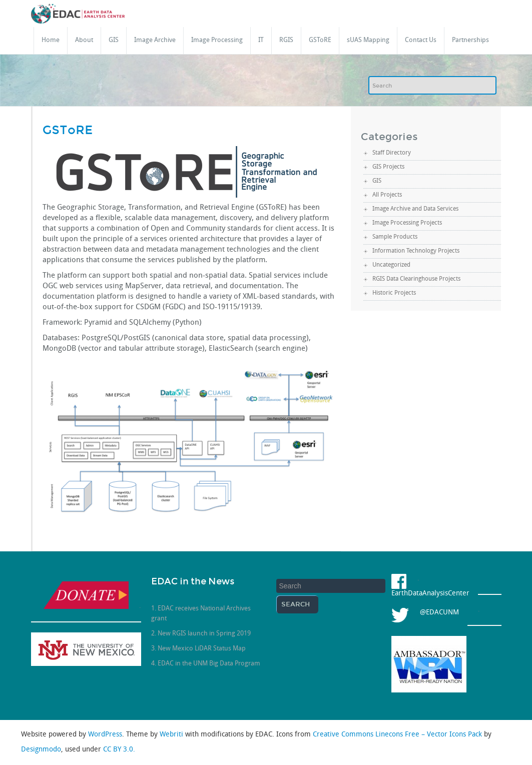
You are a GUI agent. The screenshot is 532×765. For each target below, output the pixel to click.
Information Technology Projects (416, 251)
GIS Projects (388, 167)
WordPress (105, 735)
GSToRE (320, 40)
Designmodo (41, 750)
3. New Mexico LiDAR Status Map (198, 649)
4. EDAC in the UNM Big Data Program (206, 664)
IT (261, 40)
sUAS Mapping (368, 40)
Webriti (172, 735)
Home (51, 40)
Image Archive (155, 40)
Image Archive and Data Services (415, 209)
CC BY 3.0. (119, 750)
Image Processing (217, 40)
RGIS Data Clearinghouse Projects (416, 279)
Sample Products (395, 237)
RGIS (286, 40)
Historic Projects (394, 293)
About (84, 40)
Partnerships (470, 40)
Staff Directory (392, 153)
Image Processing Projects (407, 223)
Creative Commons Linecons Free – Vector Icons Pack (398, 735)
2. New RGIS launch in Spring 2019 (201, 634)
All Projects (387, 195)
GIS (114, 40)
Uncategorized (391, 265)
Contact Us (421, 40)
